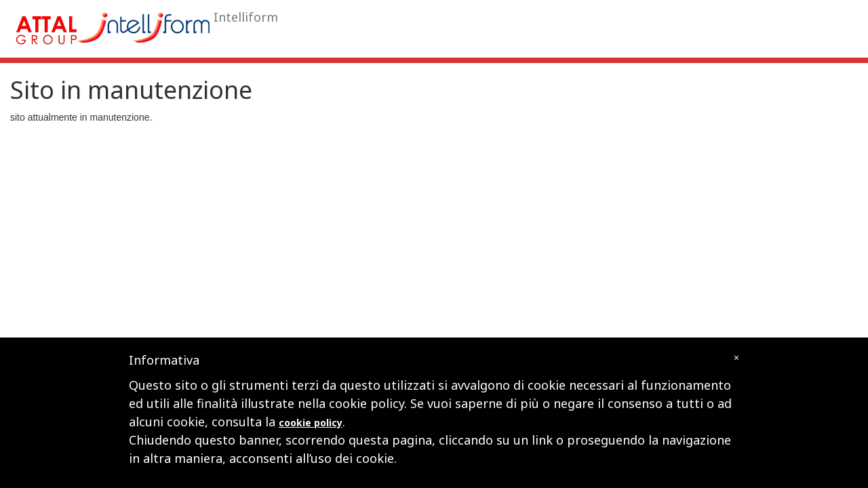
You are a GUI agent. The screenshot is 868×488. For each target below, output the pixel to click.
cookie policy (311, 423)
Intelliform (246, 17)
